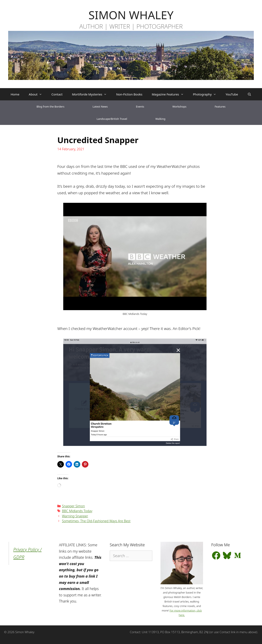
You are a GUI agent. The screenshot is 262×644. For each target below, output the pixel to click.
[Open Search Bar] (249, 94)
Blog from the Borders (51, 107)
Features (220, 107)
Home (15, 94)
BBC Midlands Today (77, 511)
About (38, 94)
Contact (57, 94)
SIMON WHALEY (131, 15)
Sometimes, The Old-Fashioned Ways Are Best (96, 521)
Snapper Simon (73, 506)
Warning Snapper (75, 516)
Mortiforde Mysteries (92, 94)
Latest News (100, 107)
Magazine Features (170, 94)
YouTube (232, 94)
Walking (160, 119)
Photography (207, 94)
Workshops (179, 107)
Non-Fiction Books (129, 94)
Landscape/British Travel (112, 119)
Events (140, 107)
